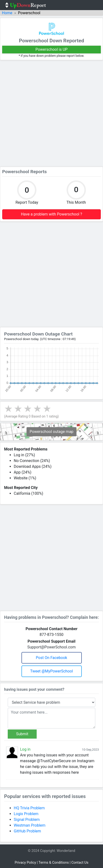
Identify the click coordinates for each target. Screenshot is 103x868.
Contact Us (80, 863)
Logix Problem (26, 814)
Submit (22, 734)
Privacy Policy (25, 863)
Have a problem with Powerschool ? (52, 214)
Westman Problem (30, 825)
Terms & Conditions (54, 863)
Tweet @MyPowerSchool (51, 671)
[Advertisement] (51, 113)
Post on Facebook (52, 658)
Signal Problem (27, 820)
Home (7, 13)
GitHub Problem (27, 831)
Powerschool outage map (52, 432)
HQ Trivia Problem (29, 808)
